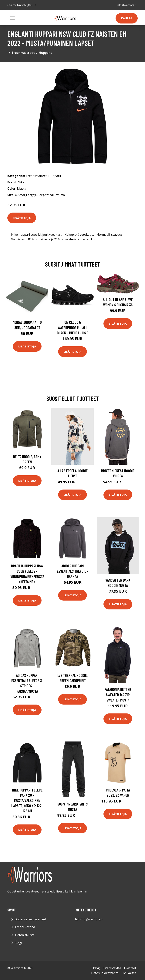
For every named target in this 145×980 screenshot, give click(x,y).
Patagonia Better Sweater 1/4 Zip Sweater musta (118, 695)
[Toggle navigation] (12, 18)
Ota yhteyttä (112, 968)
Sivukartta (129, 973)
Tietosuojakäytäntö (105, 973)
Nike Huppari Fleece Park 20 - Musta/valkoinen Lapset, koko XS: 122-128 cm (27, 800)
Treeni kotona (25, 927)
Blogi (18, 943)
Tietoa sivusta (25, 935)
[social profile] (36, 5)
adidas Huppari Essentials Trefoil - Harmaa (73, 571)
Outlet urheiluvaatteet (30, 919)
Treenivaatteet (23, 53)
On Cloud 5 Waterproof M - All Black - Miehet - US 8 (73, 327)
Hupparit (46, 53)
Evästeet (130, 968)
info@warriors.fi (126, 5)
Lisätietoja (22, 218)
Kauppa (127, 18)
